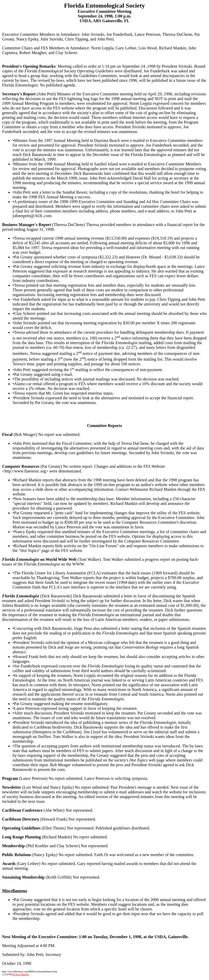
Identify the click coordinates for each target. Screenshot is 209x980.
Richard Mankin (21, 974)
